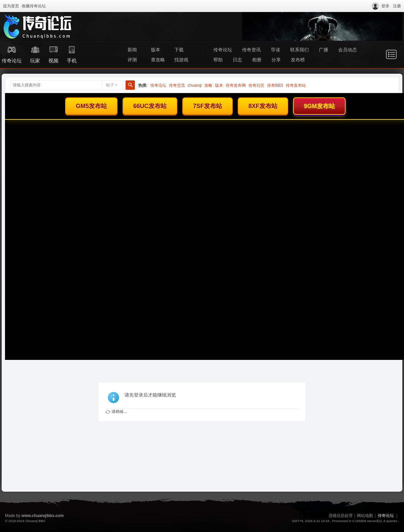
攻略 (208, 85)
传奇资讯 (251, 50)
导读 (275, 50)
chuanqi (195, 85)
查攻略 (158, 60)
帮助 (218, 60)
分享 (276, 60)
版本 (156, 50)
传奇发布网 (236, 85)
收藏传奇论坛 (34, 6)
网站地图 (365, 516)
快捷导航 (391, 54)
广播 (324, 50)
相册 (257, 60)
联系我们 (299, 50)
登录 (385, 6)
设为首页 (11, 6)
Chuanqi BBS (35, 521)
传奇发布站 (296, 85)
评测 (132, 60)
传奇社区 (256, 85)
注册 (397, 6)
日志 (237, 60)
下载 (179, 50)
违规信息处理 (341, 516)
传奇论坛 (223, 50)
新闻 (132, 50)
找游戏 (181, 60)
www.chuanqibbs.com (42, 516)
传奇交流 (177, 85)
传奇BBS (275, 85)
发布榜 (298, 60)
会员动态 (348, 50)
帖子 (110, 85)
